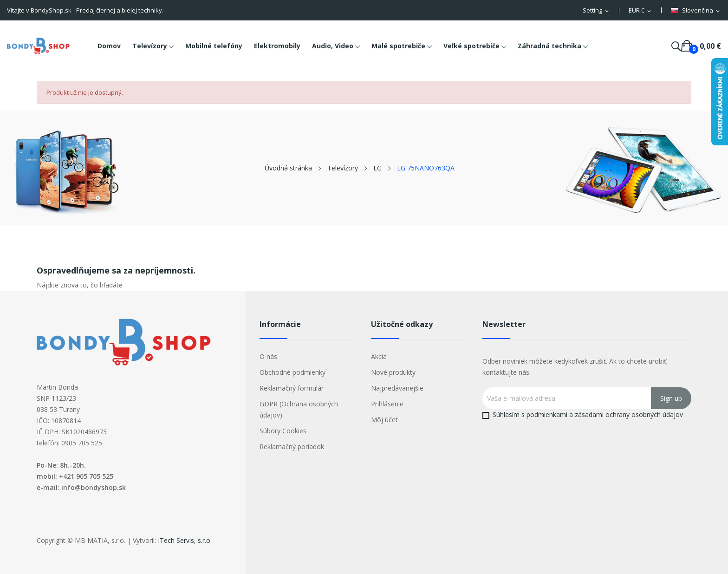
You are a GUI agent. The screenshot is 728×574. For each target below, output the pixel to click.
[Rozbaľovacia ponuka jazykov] (696, 11)
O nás (268, 356)
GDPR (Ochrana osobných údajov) (299, 409)
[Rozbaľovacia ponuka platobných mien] (640, 11)
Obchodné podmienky (292, 372)
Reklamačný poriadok (292, 447)
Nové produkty (393, 372)
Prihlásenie (387, 404)
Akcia (379, 356)
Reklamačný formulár (292, 388)
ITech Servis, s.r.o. (185, 540)
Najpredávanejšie (397, 388)
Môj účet (384, 420)
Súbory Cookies (283, 431)
